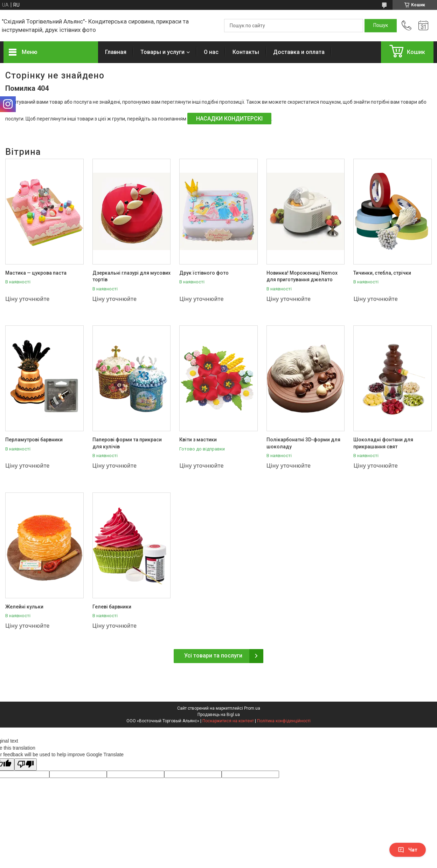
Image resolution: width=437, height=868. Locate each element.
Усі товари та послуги (213, 656)
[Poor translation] (26, 764)
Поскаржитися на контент (228, 721)
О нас (211, 52)
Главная (116, 52)
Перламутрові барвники (34, 440)
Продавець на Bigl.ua (219, 715)
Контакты (246, 52)
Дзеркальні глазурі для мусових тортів (131, 276)
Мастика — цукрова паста (36, 273)
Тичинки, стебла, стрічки (382, 273)
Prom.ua (252, 708)
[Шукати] (381, 26)
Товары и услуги (162, 52)
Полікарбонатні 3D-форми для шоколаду (303, 443)
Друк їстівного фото (204, 273)
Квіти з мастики (198, 440)
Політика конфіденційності (284, 721)
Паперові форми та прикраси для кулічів (127, 443)
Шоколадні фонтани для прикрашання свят (383, 443)
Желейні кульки (24, 607)
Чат (408, 850)
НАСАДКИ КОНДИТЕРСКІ (229, 119)
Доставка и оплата (299, 52)
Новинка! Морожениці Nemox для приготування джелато (302, 276)
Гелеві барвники (112, 607)
